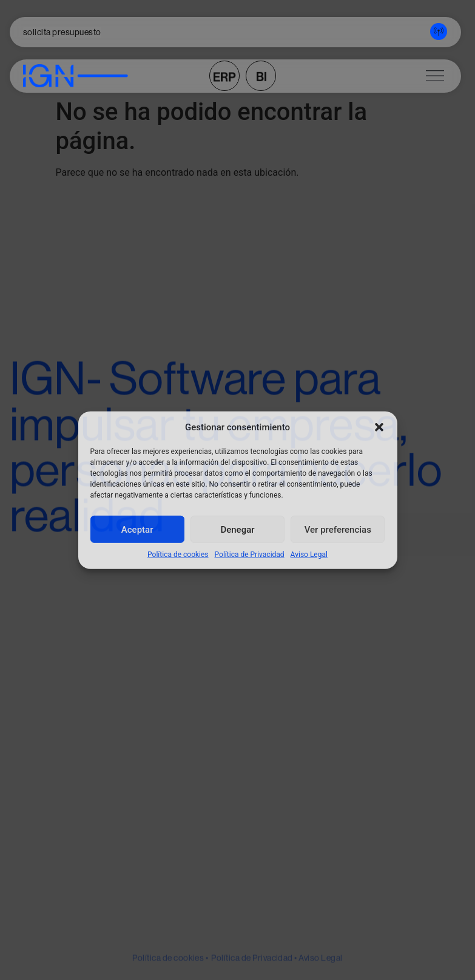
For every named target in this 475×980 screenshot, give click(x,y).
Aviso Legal (309, 555)
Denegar (237, 529)
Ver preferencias (338, 529)
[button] (379, 427)
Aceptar (137, 529)
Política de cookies (178, 555)
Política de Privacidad (250, 555)
